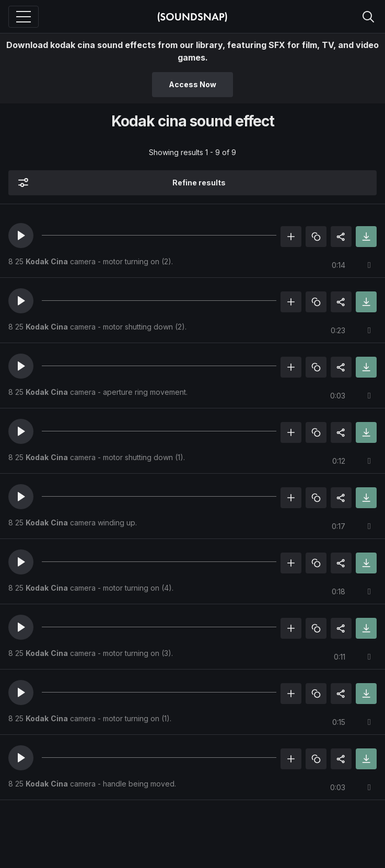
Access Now (192, 84)
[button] (21, 236)
